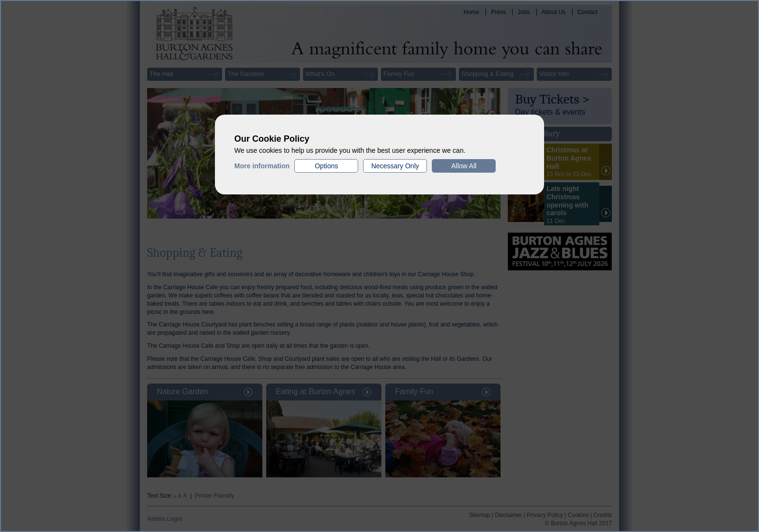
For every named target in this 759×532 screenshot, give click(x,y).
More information (262, 166)
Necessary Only (395, 166)
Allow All (464, 166)
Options (326, 166)
